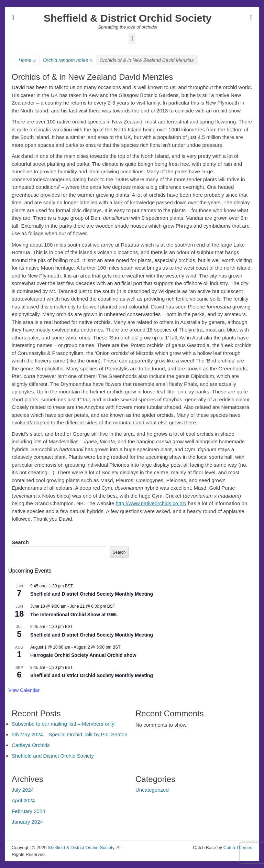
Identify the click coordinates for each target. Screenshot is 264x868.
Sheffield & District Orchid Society (128, 18)
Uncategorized (152, 790)
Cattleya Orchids (31, 745)
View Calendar (24, 690)
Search (20, 542)
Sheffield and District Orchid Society (53, 756)
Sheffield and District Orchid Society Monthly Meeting (92, 594)
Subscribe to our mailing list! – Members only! (64, 724)
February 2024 (29, 811)
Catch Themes (238, 848)
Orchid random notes (68, 60)
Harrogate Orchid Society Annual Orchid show (83, 655)
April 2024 (23, 800)
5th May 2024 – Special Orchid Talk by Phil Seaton (70, 734)
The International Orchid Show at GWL (74, 615)
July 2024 (23, 790)
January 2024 (27, 822)
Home (27, 60)
